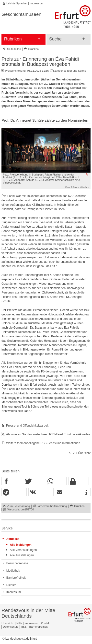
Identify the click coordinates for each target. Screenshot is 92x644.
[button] (12, 481)
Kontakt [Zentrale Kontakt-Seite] (46, 623)
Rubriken (13, 39)
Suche (55, 39)
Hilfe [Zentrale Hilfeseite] (19, 623)
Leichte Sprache (16, 3)
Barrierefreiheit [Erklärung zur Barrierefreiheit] (39, 627)
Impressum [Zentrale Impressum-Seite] (32, 623)
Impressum (36, 3)
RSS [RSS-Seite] (24, 627)
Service (7, 528)
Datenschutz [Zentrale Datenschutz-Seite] (11, 627)
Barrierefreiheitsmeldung (52, 506)
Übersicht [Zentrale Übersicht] (7, 623)
